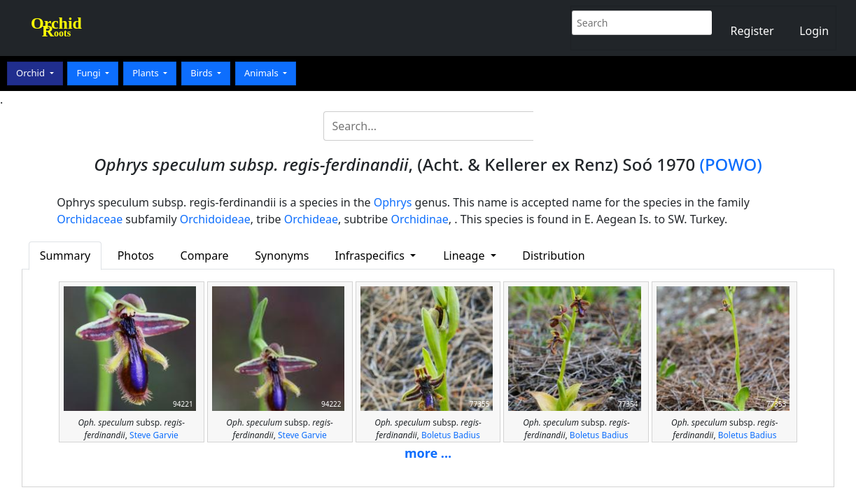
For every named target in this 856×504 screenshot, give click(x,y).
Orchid (31, 73)
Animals (262, 73)
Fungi (90, 73)
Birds (203, 73)
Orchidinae (419, 219)
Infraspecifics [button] (372, 255)
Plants (147, 73)
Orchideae (311, 219)
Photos (136, 255)
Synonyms (282, 255)
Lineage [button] (465, 255)
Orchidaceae (90, 219)
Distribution (553, 255)
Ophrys (393, 202)
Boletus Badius (451, 435)
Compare (205, 255)
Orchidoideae (215, 219)
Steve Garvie (154, 435)
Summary (65, 255)
